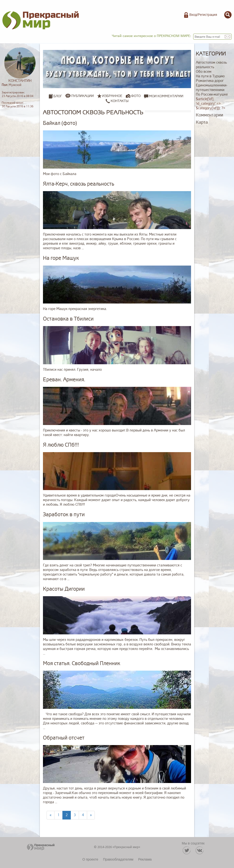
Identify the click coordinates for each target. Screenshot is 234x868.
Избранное (112, 96)
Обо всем (204, 72)
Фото (136, 96)
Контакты (117, 101)
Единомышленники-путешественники (212, 88)
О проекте (90, 859)
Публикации (83, 96)
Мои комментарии (164, 96)
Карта (202, 122)
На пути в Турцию (210, 76)
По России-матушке (212, 94)
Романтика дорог (210, 81)
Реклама (145, 859)
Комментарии (210, 115)
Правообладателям (118, 859)
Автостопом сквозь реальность (211, 65)
